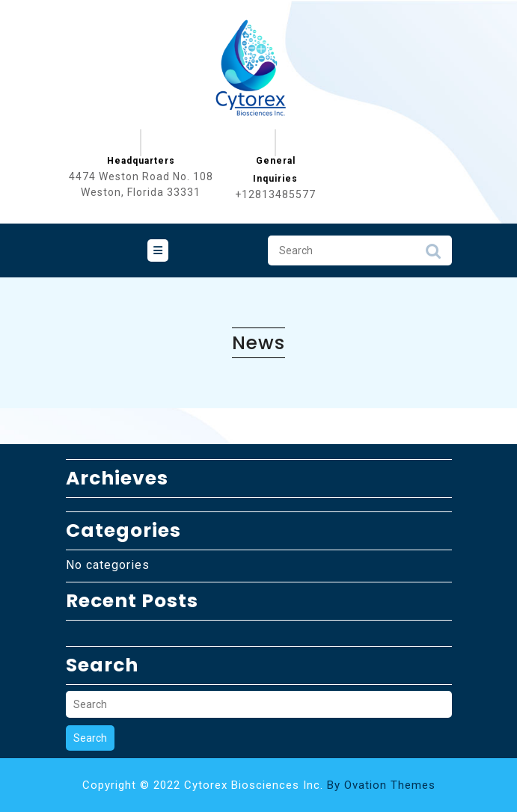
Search (433, 255)
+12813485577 (275, 194)
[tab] (158, 250)
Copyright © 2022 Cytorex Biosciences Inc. (259, 785)
